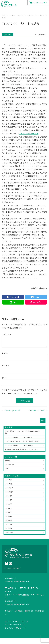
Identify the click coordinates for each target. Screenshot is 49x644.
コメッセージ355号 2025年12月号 (19, 445)
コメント (7, 334)
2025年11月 (9, 488)
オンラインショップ (40, 3)
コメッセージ (8, 34)
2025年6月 (8, 508)
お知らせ (8, 461)
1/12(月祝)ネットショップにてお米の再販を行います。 (22, 432)
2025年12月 (9, 484)
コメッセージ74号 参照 (29, 134)
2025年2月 (8, 524)
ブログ (7, 469)
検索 (43, 421)
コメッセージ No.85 (12, 411)
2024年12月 (9, 532)
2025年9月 (8, 496)
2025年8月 (8, 500)
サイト (5, 378)
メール (6, 366)
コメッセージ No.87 (37, 411)
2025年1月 (8, 528)
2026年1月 (8, 480)
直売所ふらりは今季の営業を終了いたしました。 (21, 449)
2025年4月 (8, 516)
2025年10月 (9, 492)
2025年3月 (8, 520)
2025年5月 (8, 512)
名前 (5, 353)
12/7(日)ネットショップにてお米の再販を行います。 (23, 441)
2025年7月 (8, 504)
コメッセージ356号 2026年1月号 (18, 437)
